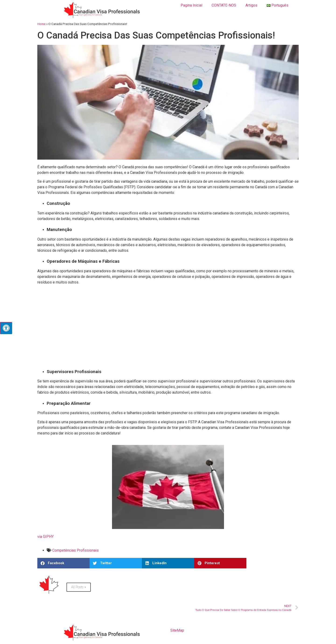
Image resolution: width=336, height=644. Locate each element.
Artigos (251, 5)
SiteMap (177, 630)
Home (41, 24)
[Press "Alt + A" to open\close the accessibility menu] (6, 328)
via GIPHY (45, 537)
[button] (63, 563)
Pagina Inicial (191, 5)
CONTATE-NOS (224, 5)
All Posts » (79, 587)
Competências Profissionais (75, 550)
